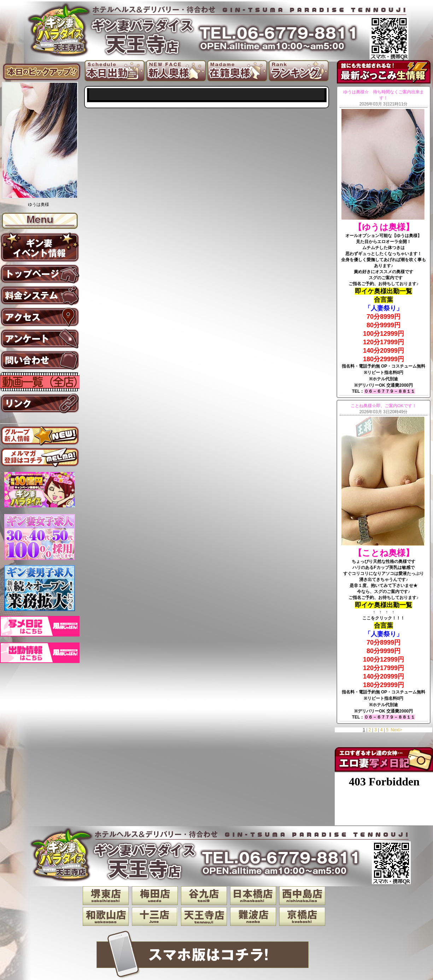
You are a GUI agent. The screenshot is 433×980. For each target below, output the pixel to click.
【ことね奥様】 (384, 553)
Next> (396, 730)
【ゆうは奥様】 (384, 227)
